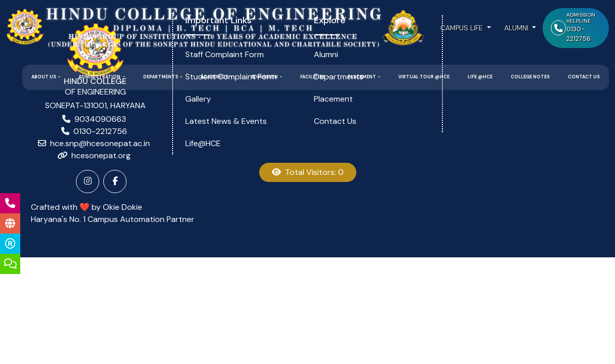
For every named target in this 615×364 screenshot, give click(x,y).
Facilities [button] (313, 77)
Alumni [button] (517, 28)
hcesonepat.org (101, 155)
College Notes (530, 77)
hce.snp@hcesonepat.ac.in (100, 143)
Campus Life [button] (463, 28)
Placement (333, 99)
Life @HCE (480, 77)
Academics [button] (215, 77)
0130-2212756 (100, 131)
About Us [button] (44, 77)
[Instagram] (88, 181)
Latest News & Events (226, 121)
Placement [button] (362, 77)
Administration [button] (100, 77)
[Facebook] (115, 181)
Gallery (198, 99)
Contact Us (584, 77)
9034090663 (100, 119)
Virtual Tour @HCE (424, 77)
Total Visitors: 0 (308, 172)
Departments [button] (161, 77)
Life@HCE (203, 143)
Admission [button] (265, 77)
